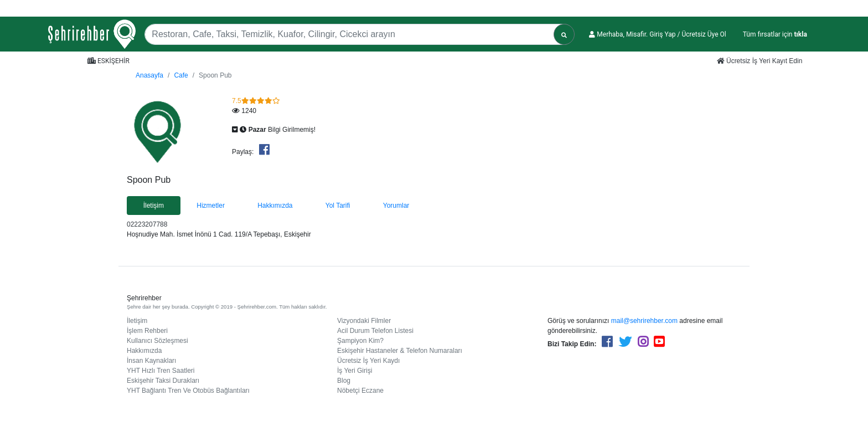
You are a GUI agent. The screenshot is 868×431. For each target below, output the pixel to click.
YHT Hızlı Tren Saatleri (161, 371)
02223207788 (147, 224)
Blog (344, 381)
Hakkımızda (144, 351)
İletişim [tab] (154, 206)
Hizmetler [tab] (211, 206)
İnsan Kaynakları (151, 361)
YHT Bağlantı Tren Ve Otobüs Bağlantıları (188, 391)
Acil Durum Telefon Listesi (375, 331)
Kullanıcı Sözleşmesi (157, 341)
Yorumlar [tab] (396, 206)
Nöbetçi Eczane (360, 391)
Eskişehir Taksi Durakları (163, 381)
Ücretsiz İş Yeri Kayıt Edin (760, 61)
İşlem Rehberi (147, 331)
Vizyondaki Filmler (364, 321)
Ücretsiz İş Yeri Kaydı (368, 361)
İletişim (137, 321)
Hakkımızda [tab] (275, 206)
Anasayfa (149, 75)
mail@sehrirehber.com (644, 321)
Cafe (181, 75)
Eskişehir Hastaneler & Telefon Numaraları (400, 351)
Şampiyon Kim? (360, 341)
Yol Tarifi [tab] (338, 206)
